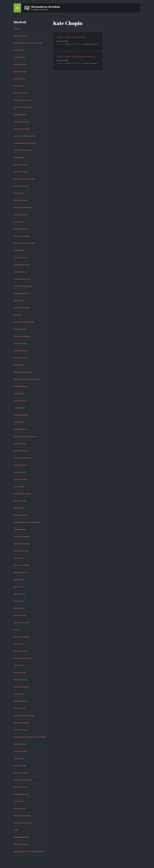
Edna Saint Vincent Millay (23, 179)
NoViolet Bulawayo (21, 623)
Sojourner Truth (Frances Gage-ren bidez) (29, 737)
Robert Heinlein (19, 701)
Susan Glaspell (19, 744)
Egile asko (17, 193)
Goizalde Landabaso (21, 293)
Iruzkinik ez (68, 44)
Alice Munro (18, 50)
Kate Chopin (18, 487)
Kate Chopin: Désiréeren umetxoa (76, 56)
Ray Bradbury (19, 673)
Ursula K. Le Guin (19, 773)
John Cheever (19, 444)
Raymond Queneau (20, 687)
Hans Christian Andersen (23, 322)
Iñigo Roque (18, 394)
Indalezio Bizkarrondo (22, 372)
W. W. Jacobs (18, 801)
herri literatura (20, 358)
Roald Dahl (18, 694)
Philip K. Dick (18, 665)
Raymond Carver (20, 680)
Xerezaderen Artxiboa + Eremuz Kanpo (28, 852)
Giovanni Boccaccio (21, 279)
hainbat (17, 315)
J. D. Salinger (18, 408)
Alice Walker (18, 57)
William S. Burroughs (21, 823)
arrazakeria (87, 63)
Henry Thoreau (19, 343)
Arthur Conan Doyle (21, 100)
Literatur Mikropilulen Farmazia (26, 522)
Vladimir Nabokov (20, 794)
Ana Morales (18, 79)
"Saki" (16, 29)
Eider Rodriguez (19, 200)
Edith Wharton (19, 172)
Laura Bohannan (20, 515)
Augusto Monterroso (22, 107)
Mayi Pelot (18, 587)
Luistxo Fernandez (21, 537)
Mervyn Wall (18, 594)
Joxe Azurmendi (19, 465)
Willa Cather (18, 809)
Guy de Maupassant (21, 308)
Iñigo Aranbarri (20, 386)
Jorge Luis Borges (20, 451)
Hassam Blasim (19, 329)
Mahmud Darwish (20, 551)
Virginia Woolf (19, 787)
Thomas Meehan (19, 751)
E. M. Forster (18, 157)
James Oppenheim (20, 415)
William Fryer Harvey (21, 816)
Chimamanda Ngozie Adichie (24, 143)
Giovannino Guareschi (22, 286)
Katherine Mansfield (21, 494)
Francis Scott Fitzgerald (23, 243)
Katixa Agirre (19, 501)
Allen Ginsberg (19, 64)
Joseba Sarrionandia (21, 458)
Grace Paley (18, 301)
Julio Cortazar (19, 479)
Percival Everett (20, 651)
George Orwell (19, 272)
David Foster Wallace (22, 150)
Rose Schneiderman (21, 723)
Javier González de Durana (23, 437)
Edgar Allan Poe (20, 165)
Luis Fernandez (19, 530)
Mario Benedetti (20, 572)
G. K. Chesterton (20, 258)
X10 (15, 830)
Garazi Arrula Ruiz (21, 265)
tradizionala (19, 766)
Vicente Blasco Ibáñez (22, 780)
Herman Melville (20, 351)
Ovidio (16, 630)
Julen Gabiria (18, 472)
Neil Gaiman (18, 608)
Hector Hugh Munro (21, 336)
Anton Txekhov (19, 93)
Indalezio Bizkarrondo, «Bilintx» (26, 379)
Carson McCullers (20, 129)
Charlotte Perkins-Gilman (23, 136)
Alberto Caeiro (19, 36)
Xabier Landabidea (20, 837)
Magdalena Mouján (21, 544)
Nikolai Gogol (19, 615)
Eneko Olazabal (19, 215)
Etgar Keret (18, 222)
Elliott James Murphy (22, 208)
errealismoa (87, 44)
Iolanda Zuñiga (19, 401)
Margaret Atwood (21, 565)
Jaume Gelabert (19, 429)
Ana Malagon (19, 72)
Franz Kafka (18, 250)
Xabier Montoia (19, 844)
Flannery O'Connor (21, 236)
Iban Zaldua (18, 365)
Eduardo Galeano (20, 186)
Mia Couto (18, 601)
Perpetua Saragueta (21, 658)
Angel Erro (18, 86)
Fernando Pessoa (20, 229)
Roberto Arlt (19, 708)
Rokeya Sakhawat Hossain (23, 716)
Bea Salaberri (19, 115)
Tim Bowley (18, 758)
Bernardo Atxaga (20, 122)
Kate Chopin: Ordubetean (71, 37)
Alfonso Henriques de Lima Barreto (27, 43)
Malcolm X (18, 558)
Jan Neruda (18, 422)
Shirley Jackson (19, 730)
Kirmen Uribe (18, 508)
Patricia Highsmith (21, 637)
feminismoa (94, 44)
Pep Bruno (17, 644)
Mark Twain (18, 580)
